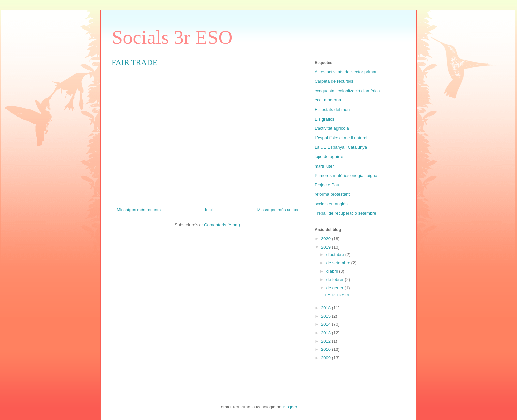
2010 (327, 349)
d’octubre (336, 254)
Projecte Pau (327, 185)
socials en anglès (331, 204)
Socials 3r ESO (172, 37)
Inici (209, 210)
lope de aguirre (329, 157)
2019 (327, 247)
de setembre (339, 263)
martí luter (324, 166)
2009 (327, 358)
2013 (327, 333)
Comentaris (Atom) (222, 225)
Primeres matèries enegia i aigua (346, 175)
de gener (335, 288)
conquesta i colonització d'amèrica (347, 91)
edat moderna (328, 100)
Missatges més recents (139, 210)
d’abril (333, 271)
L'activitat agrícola (332, 128)
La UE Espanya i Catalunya (341, 147)
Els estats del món (332, 110)
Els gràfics (324, 119)
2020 (327, 239)
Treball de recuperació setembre (345, 213)
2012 (327, 341)
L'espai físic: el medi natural (341, 138)
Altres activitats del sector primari (346, 72)
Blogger (290, 407)
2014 (327, 324)
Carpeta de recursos (334, 81)
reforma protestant (332, 194)
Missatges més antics (278, 210)
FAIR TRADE (135, 62)
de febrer (336, 280)
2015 (327, 316)
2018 (327, 308)
